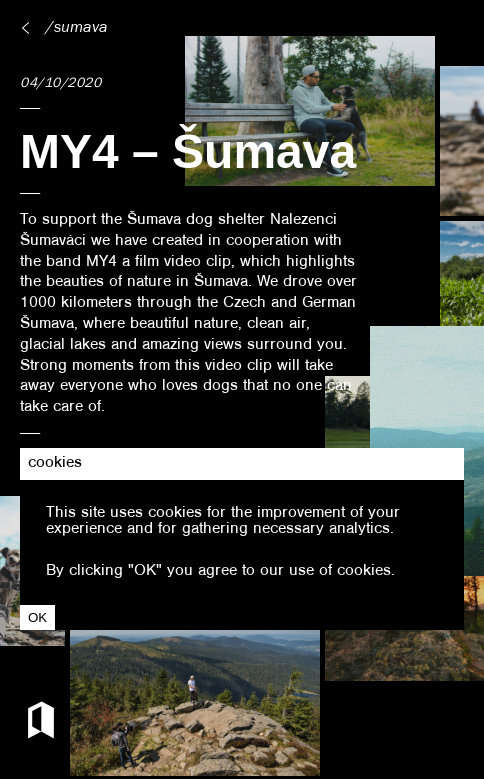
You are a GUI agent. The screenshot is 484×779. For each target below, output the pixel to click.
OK (37, 617)
